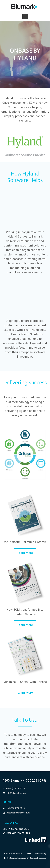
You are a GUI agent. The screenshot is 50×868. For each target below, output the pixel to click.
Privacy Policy (41, 854)
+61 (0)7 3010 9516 (16, 808)
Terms (29, 854)
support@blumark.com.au (18, 813)
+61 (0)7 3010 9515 (16, 788)
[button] (25, 553)
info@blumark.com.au (16, 793)
